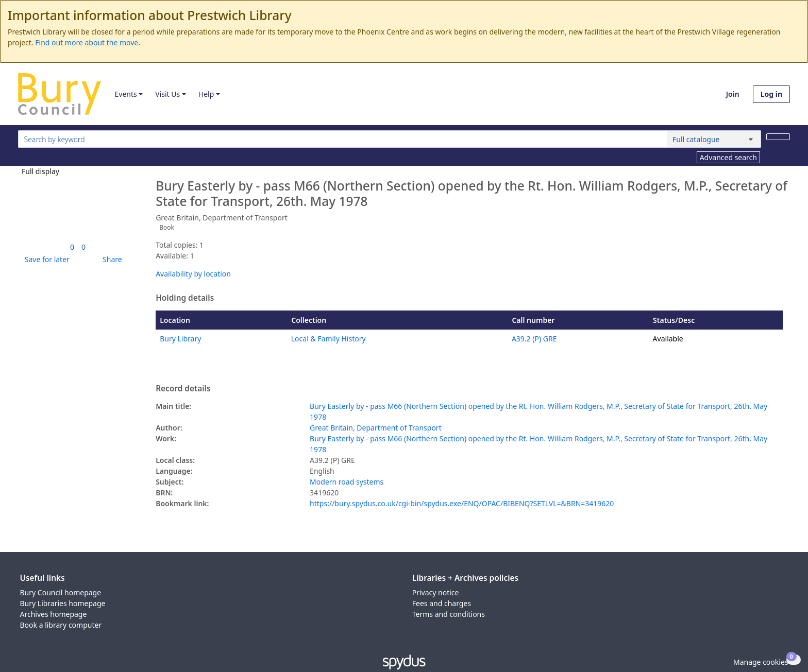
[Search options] (714, 139)
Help (206, 94)
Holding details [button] (185, 298)
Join (733, 94)
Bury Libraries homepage (63, 603)
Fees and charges (442, 603)
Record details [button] (183, 389)
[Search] (778, 137)
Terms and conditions (449, 614)
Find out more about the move (87, 42)
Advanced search (728, 157)
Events (125, 94)
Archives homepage (54, 614)
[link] (72, 247)
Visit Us (167, 94)
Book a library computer (61, 625)
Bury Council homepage (61, 592)
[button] (45, 259)
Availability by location (193, 274)
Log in (771, 94)
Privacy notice (436, 592)
